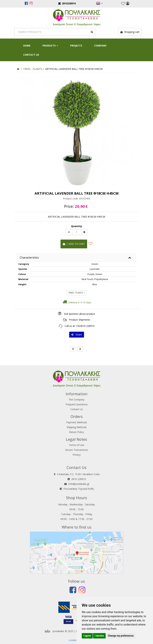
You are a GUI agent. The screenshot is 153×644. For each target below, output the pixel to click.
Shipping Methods (77, 427)
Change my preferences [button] (121, 636)
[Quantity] (77, 232)
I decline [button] (99, 636)
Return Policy (76, 432)
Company (100, 46)
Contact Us (31, 55)
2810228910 (67, 3)
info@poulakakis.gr (79, 484)
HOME (27, 46)
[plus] (84, 232)
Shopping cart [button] (130, 32)
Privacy (77, 455)
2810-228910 (79, 479)
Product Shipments (80, 320)
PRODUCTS (50, 46)
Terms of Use (76, 445)
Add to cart (74, 244)
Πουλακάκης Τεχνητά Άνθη (79, 489)
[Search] (55, 32)
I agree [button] (87, 636)
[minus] (69, 232)
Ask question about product (80, 314)
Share (77, 335)
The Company (76, 400)
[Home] (18, 69)
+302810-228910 (85, 326)
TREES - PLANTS (76, 293)
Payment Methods (77, 422)
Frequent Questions (77, 404)
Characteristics (29, 258)
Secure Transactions (77, 450)
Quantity (77, 226)
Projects (76, 46)
